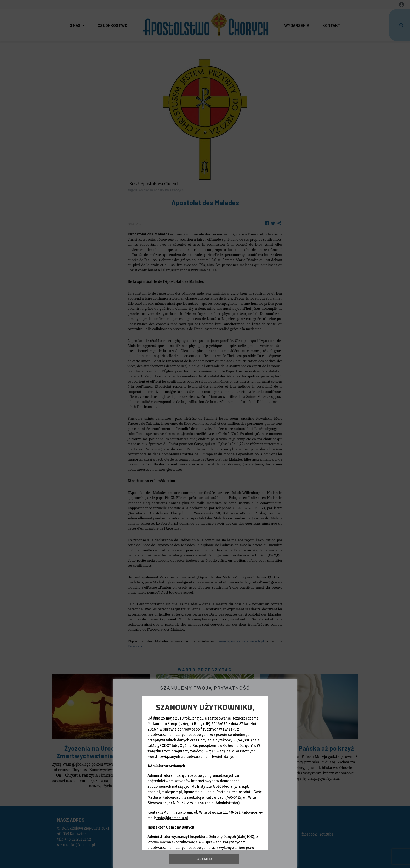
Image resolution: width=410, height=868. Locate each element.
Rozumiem (204, 859)
